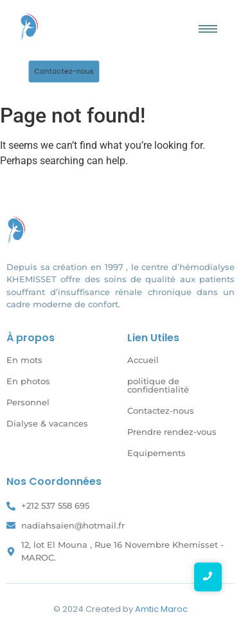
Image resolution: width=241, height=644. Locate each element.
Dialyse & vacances (47, 423)
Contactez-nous (161, 411)
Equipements (156, 453)
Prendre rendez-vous (172, 432)
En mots (24, 360)
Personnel (28, 402)
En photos (28, 381)
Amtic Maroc (161, 609)
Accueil (143, 360)
